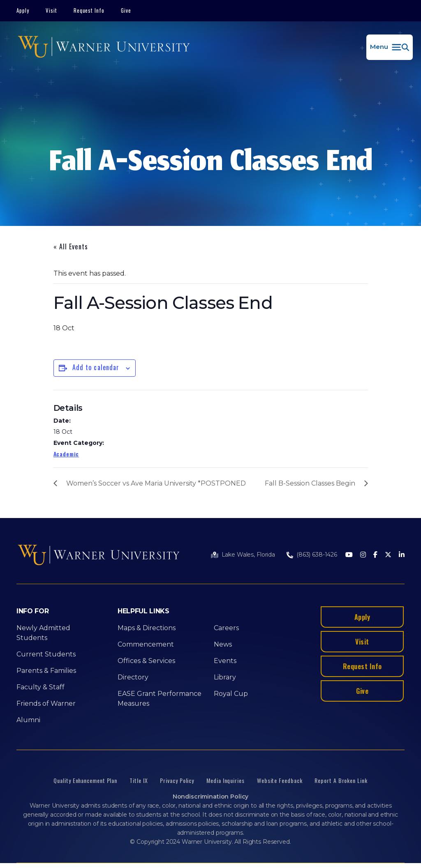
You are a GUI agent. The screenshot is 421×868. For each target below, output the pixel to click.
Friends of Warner (46, 703)
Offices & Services (146, 661)
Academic (66, 454)
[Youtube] (349, 555)
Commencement (146, 644)
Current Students (46, 654)
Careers (226, 628)
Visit (51, 10)
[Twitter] (388, 555)
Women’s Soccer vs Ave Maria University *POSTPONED (156, 483)
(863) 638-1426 (317, 555)
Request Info (89, 10)
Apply (23, 10)
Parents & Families (46, 671)
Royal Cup (231, 694)
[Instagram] (363, 555)
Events (225, 661)
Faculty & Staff (40, 687)
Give (126, 10)
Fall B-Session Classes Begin (310, 483)
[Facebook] (375, 555)
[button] (390, 47)
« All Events (71, 246)
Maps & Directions (147, 628)
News (223, 644)
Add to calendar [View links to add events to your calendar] (96, 367)
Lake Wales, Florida (248, 555)
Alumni (28, 720)
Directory (133, 677)
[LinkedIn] (402, 555)
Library (225, 677)
